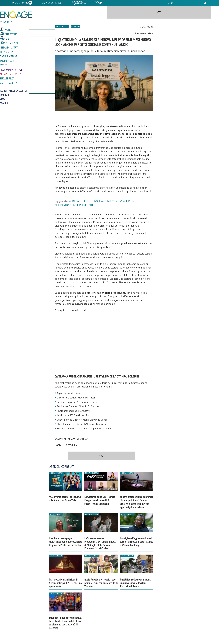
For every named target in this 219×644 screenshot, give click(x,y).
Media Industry (9, 47)
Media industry (62, 26)
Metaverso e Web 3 (10, 73)
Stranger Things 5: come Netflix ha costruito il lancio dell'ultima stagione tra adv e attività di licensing (65, 623)
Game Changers (9, 81)
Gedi (59, 445)
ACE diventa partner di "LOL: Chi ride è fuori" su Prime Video (65, 498)
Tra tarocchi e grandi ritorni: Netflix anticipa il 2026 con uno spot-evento (65, 583)
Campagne (6, 30)
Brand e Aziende (9, 43)
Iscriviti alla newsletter (13, 89)
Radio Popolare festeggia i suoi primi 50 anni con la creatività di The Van (101, 583)
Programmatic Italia (12, 68)
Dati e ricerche (9, 55)
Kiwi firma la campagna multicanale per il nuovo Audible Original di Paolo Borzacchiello (66, 542)
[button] (205, 3)
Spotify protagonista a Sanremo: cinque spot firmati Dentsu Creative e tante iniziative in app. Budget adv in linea (136, 502)
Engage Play (7, 77)
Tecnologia (6, 51)
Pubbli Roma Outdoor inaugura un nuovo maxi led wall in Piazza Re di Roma (136, 583)
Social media (7, 60)
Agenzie (4, 38)
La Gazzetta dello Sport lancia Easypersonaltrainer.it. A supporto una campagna (100, 500)
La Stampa (71, 445)
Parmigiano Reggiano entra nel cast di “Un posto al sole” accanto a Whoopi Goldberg (137, 542)
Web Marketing (9, 34)
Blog (2, 97)
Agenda (4, 101)
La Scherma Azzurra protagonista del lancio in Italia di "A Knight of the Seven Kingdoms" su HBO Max (100, 543)
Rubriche (5, 93)
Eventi (4, 64)
